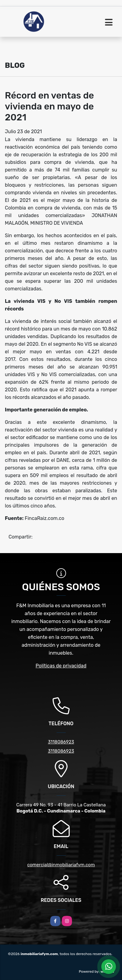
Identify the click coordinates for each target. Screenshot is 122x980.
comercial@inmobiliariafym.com (61, 865)
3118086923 (61, 742)
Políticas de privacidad (61, 666)
